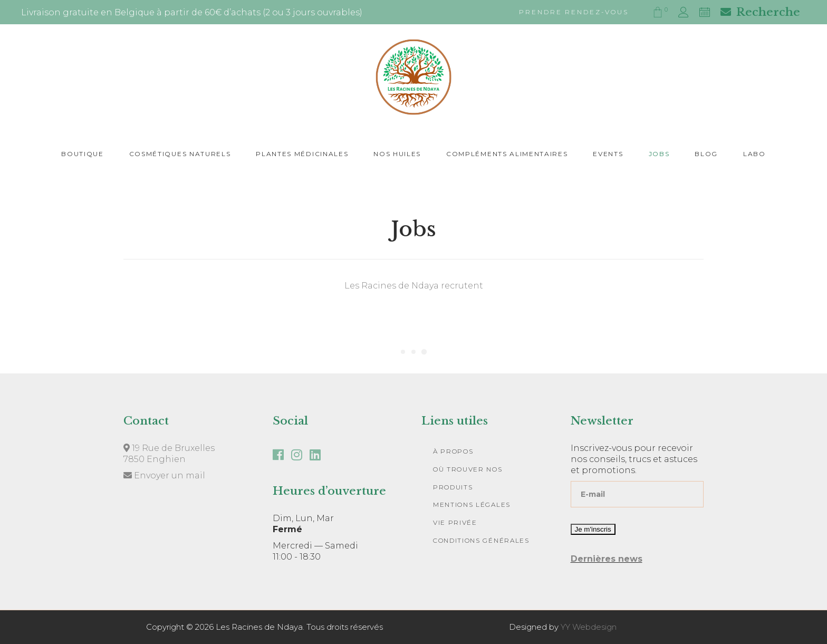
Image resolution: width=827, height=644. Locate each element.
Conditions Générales (481, 540)
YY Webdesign (589, 627)
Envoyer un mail (164, 475)
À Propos (453, 451)
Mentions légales (472, 504)
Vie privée (455, 522)
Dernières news (607, 559)
